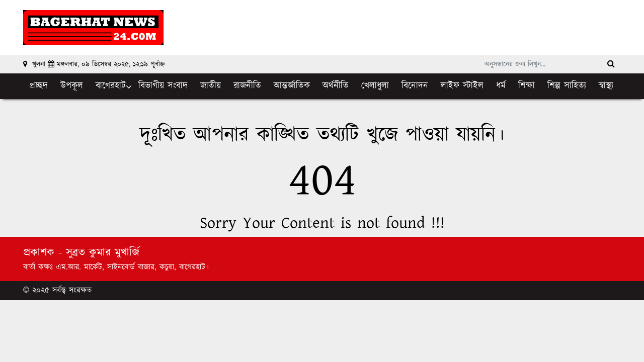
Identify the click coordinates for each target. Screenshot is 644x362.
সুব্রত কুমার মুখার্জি (103, 253)
